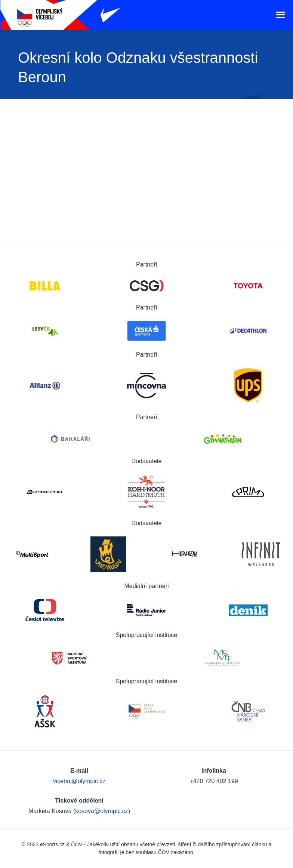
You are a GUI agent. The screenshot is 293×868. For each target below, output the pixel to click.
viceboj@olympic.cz (79, 781)
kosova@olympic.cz (102, 811)
